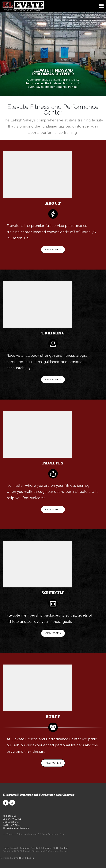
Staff (56, 848)
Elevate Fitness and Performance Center (39, 795)
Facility (35, 848)
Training (25, 848)
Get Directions (11, 822)
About (15, 848)
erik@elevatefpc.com (17, 828)
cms (18, 858)
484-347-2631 (13, 825)
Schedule (46, 848)
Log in (30, 858)
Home (6, 848)
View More (53, 250)
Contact (64, 848)
